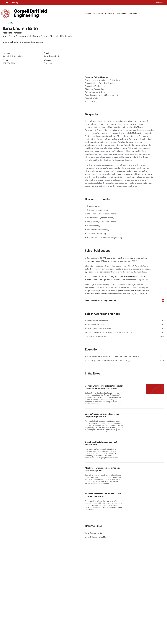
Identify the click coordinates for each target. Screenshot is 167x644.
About (88, 13)
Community (121, 13)
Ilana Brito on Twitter (94, 533)
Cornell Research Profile (95, 537)
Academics (98, 13)
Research (109, 13)
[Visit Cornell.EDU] (6, 13)
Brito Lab (48, 63)
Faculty (8, 23)
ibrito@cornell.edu (52, 56)
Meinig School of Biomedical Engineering (23, 42)
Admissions (133, 13)
